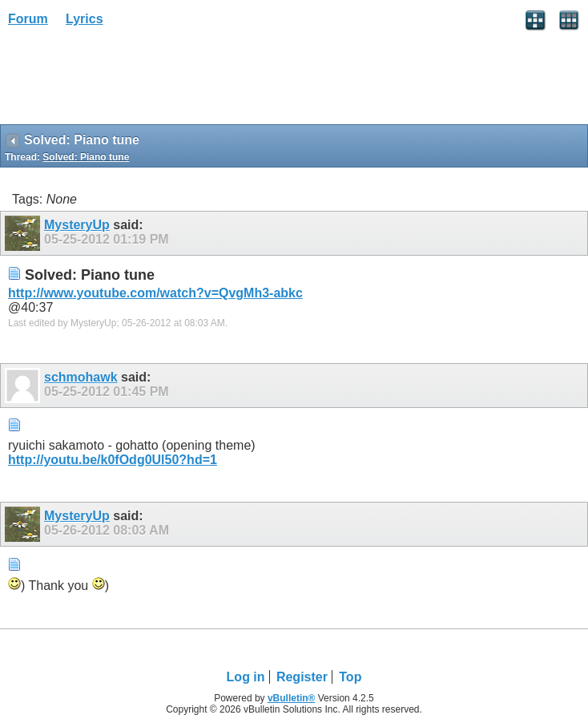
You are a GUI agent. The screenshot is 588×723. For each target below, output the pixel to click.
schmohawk (81, 377)
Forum (28, 19)
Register (302, 677)
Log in (246, 677)
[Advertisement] (128, 81)
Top (350, 677)
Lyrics (85, 19)
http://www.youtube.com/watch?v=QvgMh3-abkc (155, 293)
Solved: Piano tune (86, 157)
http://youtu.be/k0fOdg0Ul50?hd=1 (113, 460)
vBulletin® (292, 698)
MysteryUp (77, 225)
